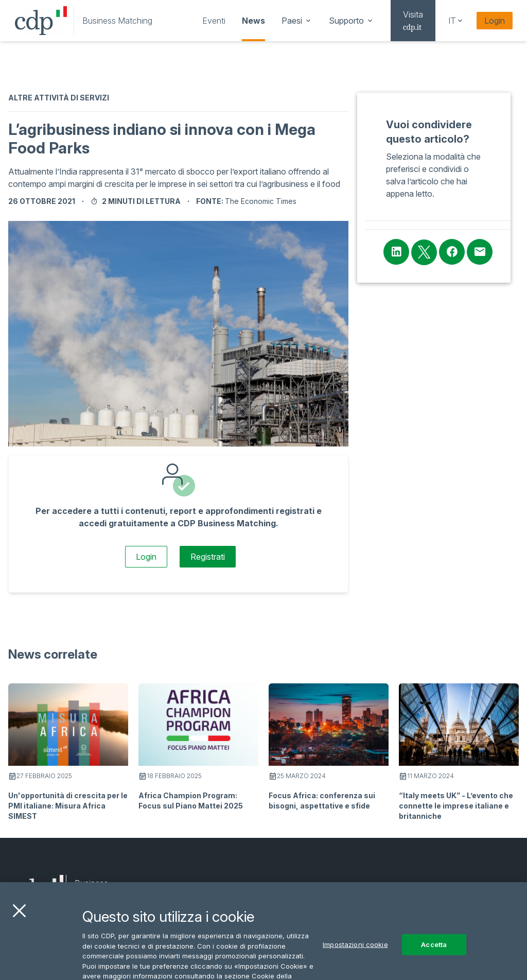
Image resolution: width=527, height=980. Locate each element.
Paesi (297, 21)
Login (495, 21)
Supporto (352, 21)
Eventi (214, 21)
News (253, 21)
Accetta (434, 956)
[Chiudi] (19, 923)
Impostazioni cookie (355, 956)
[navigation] (214, 21)
